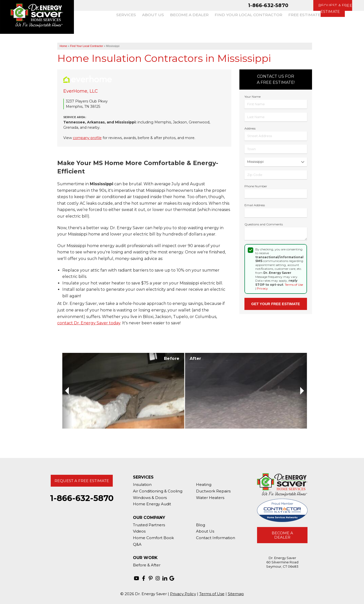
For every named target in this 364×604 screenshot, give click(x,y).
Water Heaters (210, 498)
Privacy (262, 288)
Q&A (137, 544)
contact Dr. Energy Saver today (89, 323)
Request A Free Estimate (82, 481)
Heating (204, 484)
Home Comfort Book (153, 538)
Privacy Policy (183, 594)
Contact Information (216, 538)
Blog (201, 525)
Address (250, 128)
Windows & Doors (150, 498)
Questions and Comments (264, 224)
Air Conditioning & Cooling (158, 491)
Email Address (255, 205)
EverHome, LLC (81, 91)
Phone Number (256, 186)
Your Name (253, 97)
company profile (87, 138)
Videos (139, 531)
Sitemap (236, 594)
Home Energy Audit (152, 504)
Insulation (142, 484)
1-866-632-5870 (268, 5)
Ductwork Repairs (213, 491)
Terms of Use (294, 285)
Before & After (147, 565)
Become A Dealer (282, 535)
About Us (205, 531)
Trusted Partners (149, 525)
